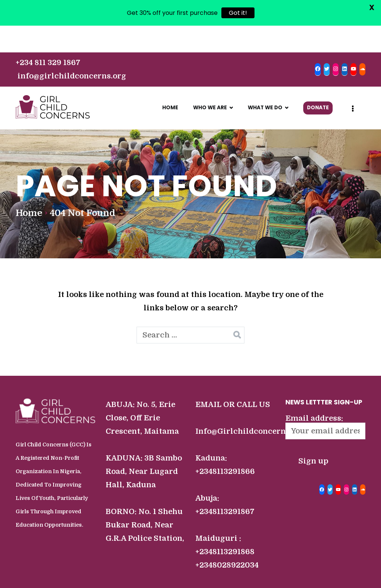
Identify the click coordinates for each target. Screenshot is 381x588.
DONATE (318, 81)
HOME (170, 81)
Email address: (325, 400)
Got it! (238, 13)
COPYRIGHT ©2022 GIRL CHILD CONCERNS (188, 578)
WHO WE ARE (210, 81)
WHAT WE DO (265, 81)
